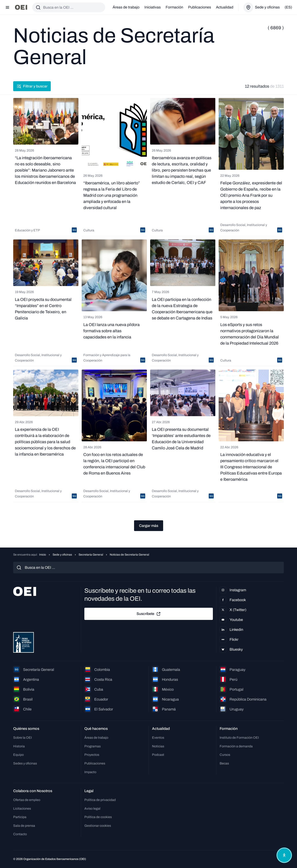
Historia (19, 746)
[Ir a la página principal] (21, 7)
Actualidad (225, 7)
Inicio (43, 555)
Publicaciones (200, 7)
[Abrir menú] (7, 7)
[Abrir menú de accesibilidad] (284, 855)
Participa (20, 817)
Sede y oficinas (62, 555)
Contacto (20, 834)
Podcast (158, 755)
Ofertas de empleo (27, 800)
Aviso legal (92, 809)
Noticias (158, 746)
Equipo (18, 755)
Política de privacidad (100, 800)
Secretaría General (91, 555)
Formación (174, 7)
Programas (93, 746)
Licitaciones (22, 809)
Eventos (158, 738)
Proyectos (92, 755)
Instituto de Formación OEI (239, 738)
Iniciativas (153, 7)
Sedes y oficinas (25, 763)
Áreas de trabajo (126, 7)
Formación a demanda (236, 746)
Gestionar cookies (98, 826)
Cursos (225, 755)
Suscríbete (149, 614)
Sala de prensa (24, 826)
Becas (224, 763)
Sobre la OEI (22, 738)
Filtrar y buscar (32, 86)
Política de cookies (98, 817)
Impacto (90, 772)
